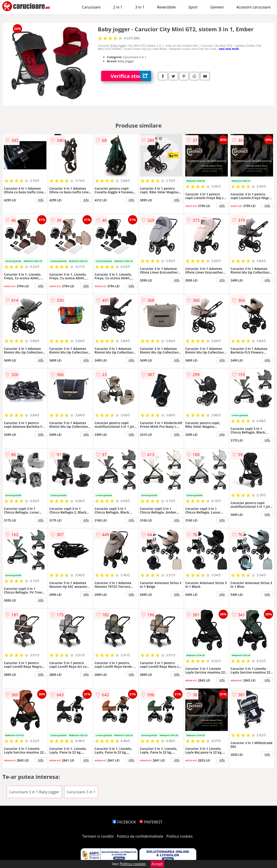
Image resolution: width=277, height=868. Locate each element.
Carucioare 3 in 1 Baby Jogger (34, 792)
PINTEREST (151, 822)
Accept (157, 864)
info (41, 200)
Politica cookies (180, 836)
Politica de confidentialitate (140, 836)
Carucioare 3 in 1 (81, 792)
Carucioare (91, 7)
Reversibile (166, 7)
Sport (193, 7)
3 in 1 (140, 7)
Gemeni (217, 7)
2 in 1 (118, 7)
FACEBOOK (124, 822)
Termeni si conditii (98, 836)
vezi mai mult (229, 49)
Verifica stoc (131, 76)
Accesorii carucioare (253, 7)
